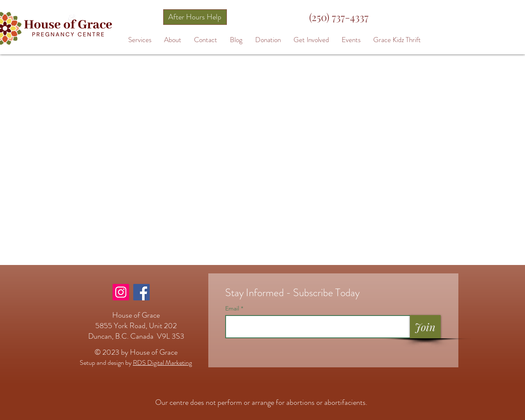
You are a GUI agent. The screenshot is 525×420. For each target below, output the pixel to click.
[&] (71, 17)
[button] (140, 40)
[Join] (425, 327)
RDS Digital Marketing (162, 362)
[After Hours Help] (195, 17)
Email (233, 308)
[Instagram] (121, 292)
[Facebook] (141, 292)
